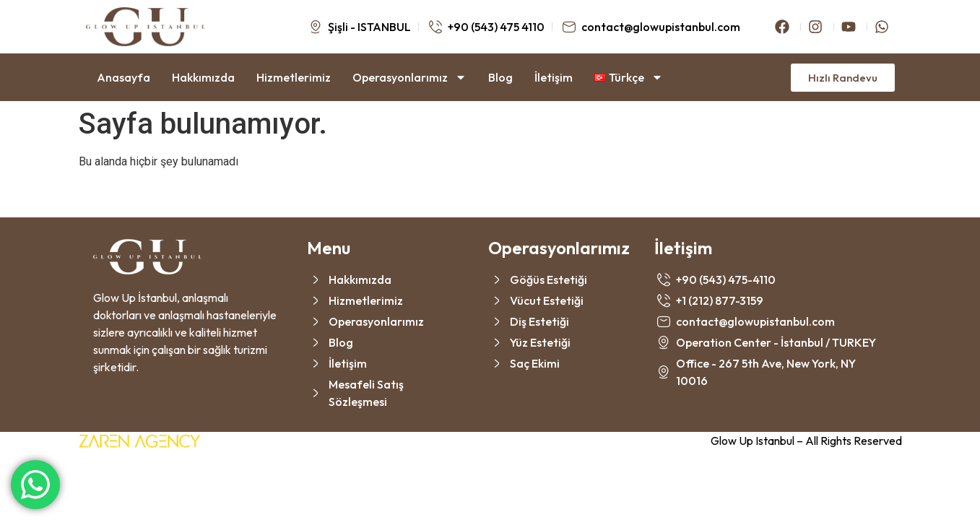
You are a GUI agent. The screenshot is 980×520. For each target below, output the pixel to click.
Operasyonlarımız (409, 77)
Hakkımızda (203, 77)
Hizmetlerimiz (294, 77)
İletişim (554, 77)
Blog (500, 77)
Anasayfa (123, 77)
